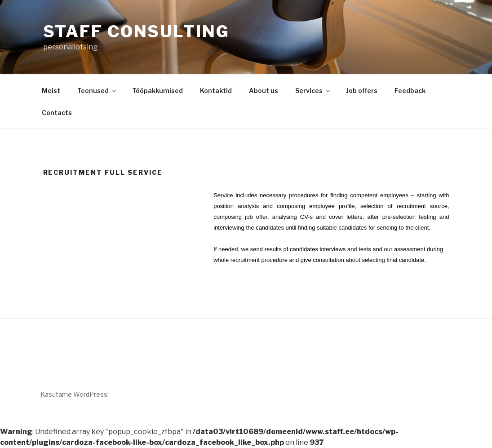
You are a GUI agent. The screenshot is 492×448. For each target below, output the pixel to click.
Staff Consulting (136, 31)
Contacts (57, 113)
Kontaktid (216, 91)
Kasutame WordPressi (75, 394)
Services (313, 91)
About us (264, 91)
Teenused (97, 91)
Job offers (362, 91)
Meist (51, 91)
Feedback (410, 91)
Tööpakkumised (157, 91)
